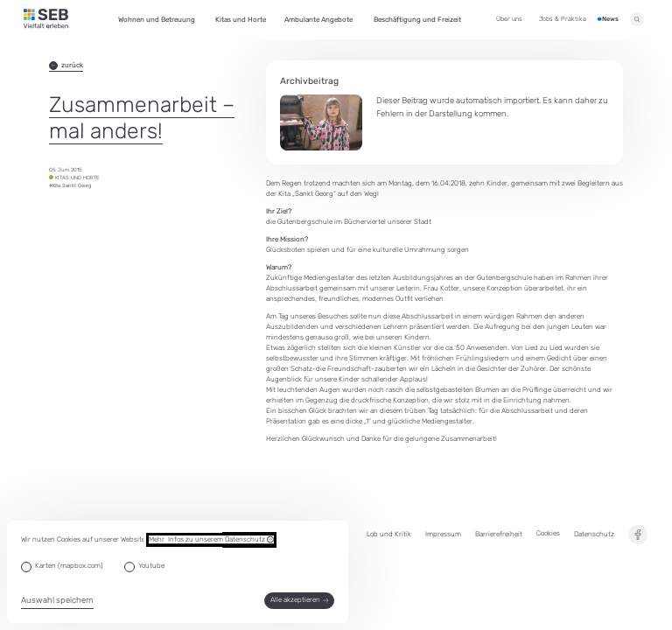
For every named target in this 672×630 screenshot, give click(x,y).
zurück (66, 66)
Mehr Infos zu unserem (211, 540)
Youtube (151, 566)
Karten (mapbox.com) (69, 566)
